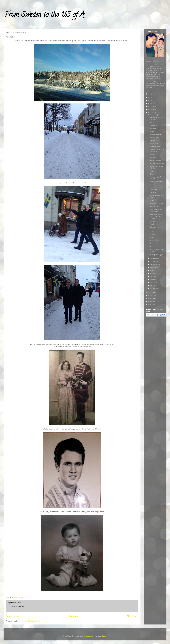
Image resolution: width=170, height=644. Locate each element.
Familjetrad (153, 224)
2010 (150, 295)
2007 (150, 304)
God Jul (152, 140)
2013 (150, 109)
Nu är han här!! (155, 207)
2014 (150, 106)
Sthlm (152, 200)
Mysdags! (153, 185)
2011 (150, 292)
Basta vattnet (154, 238)
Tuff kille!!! (153, 193)
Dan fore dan (154, 143)
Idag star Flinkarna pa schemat (157, 150)
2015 (150, 103)
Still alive (153, 157)
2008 (150, 301)
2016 (150, 100)
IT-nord (152, 174)
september (154, 264)
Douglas (152, 221)
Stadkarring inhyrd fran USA (156, 210)
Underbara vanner (156, 134)
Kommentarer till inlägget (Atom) (29, 621)
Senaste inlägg (13, 616)
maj (152, 276)
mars (152, 282)
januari (153, 288)
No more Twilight (155, 160)
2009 (150, 298)
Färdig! (152, 232)
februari (153, 285)
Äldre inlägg (132, 616)
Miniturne (153, 128)
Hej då (152, 131)
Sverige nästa (154, 244)
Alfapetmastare (155, 146)
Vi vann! (152, 247)
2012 (150, 112)
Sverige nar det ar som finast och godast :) (156, 216)
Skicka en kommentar (18, 607)
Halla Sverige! (154, 241)
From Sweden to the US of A (44, 15)
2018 (150, 97)
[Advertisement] (155, 355)
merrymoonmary (89, 636)
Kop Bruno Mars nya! (157, 163)
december (154, 115)
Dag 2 (152, 122)
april (152, 279)
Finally (152, 171)
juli (151, 271)
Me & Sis (153, 235)
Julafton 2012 (154, 137)
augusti (153, 267)
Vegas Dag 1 (154, 125)
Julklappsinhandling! (156, 182)
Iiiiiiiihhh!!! (153, 154)
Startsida (73, 616)
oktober (153, 262)
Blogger (104, 636)
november (154, 258)
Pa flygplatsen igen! (156, 255)
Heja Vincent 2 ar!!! (156, 204)
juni (151, 273)
